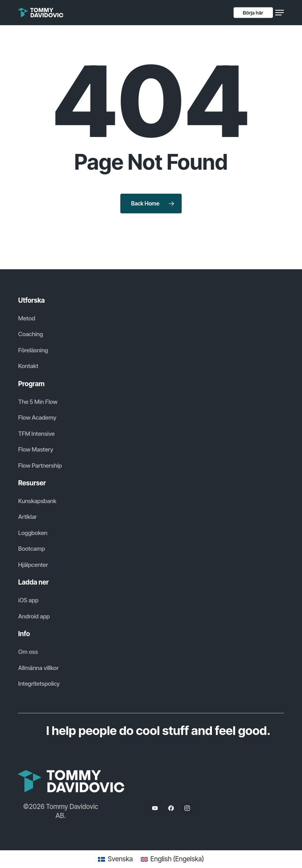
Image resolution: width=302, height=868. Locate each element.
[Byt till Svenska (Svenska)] (115, 859)
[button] (280, 13)
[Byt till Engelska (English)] (172, 859)
